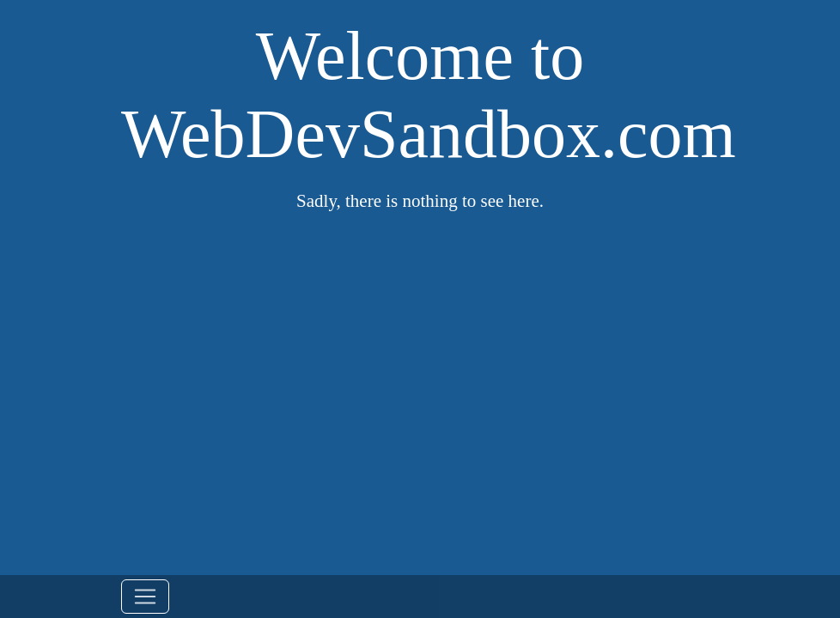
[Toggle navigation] (145, 597)
